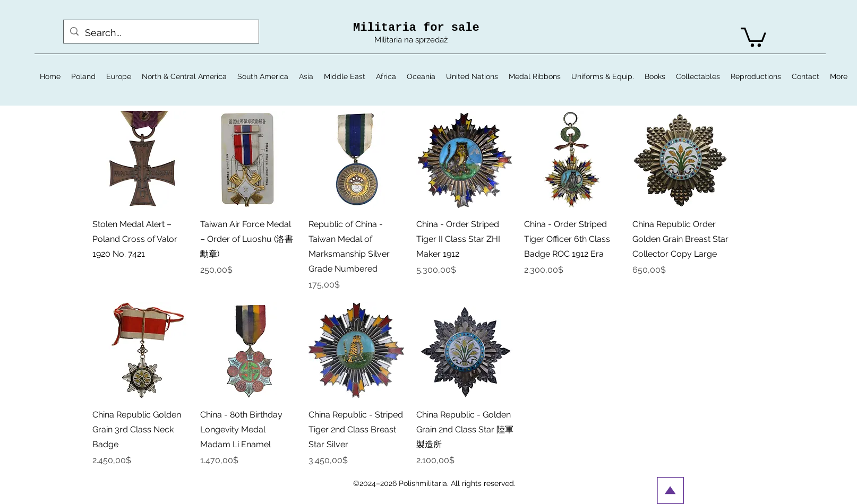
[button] (753, 36)
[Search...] (161, 33)
